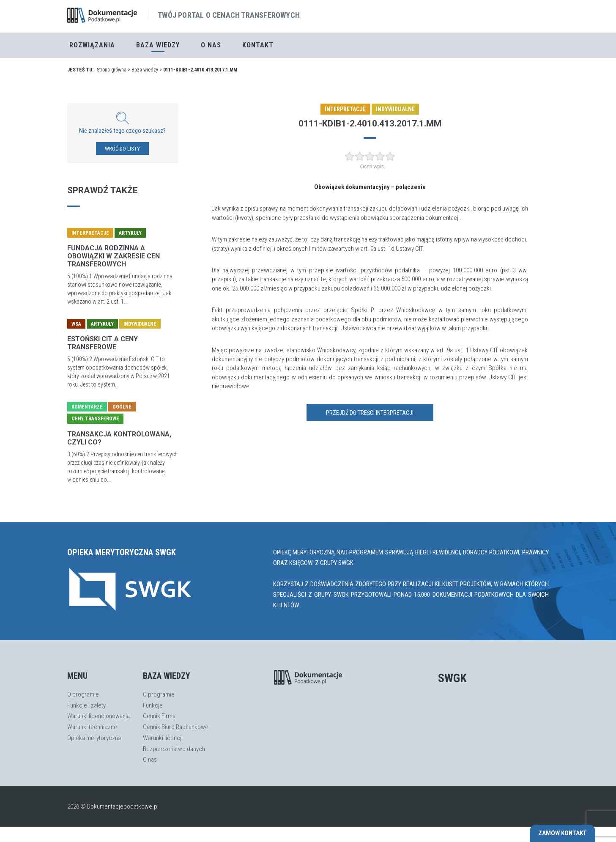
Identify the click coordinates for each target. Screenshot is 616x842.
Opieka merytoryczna (94, 738)
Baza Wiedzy (158, 45)
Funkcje (153, 705)
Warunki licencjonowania (99, 716)
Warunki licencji (163, 738)
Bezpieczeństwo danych (174, 749)
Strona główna (112, 70)
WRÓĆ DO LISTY (122, 149)
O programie (83, 694)
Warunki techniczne (92, 727)
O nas (211, 45)
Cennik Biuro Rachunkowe (176, 727)
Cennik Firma (159, 716)
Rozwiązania (92, 45)
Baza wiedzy (145, 70)
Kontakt (258, 45)
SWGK (452, 678)
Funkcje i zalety (86, 705)
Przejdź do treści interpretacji (370, 413)
